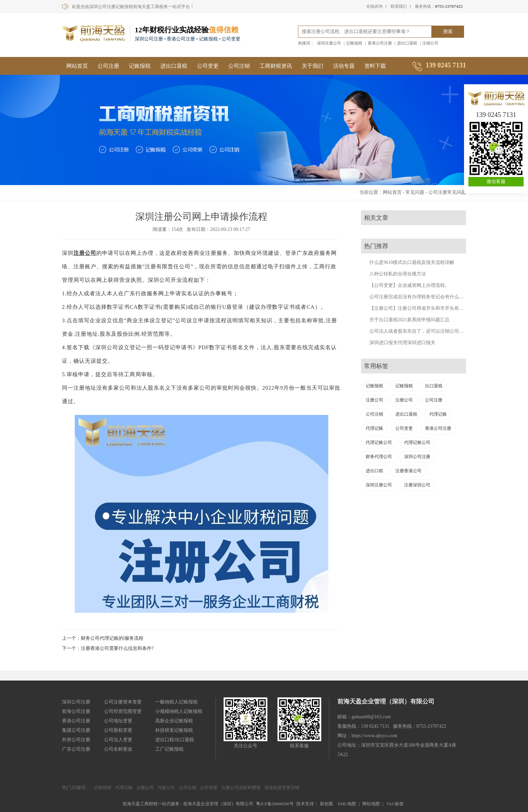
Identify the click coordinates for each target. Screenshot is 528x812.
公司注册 (108, 66)
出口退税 (434, 386)
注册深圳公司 (417, 485)
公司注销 (239, 66)
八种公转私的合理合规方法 (398, 274)
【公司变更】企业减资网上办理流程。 (409, 285)
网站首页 (77, 66)
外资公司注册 (76, 740)
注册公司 (85, 253)
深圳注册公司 (329, 43)
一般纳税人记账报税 (176, 702)
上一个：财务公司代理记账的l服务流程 (103, 638)
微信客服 (496, 182)
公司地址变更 (118, 721)
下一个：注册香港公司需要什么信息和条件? (108, 648)
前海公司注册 (76, 711)
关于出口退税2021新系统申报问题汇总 (409, 320)
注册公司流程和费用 (241, 788)
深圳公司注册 (417, 457)
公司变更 (208, 66)
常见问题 (415, 192)
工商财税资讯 (276, 66)
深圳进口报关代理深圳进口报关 (402, 343)
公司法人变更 (118, 740)
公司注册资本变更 (123, 702)
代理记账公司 (379, 442)
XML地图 (347, 804)
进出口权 (374, 471)
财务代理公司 (379, 457)
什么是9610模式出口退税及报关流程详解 (412, 262)
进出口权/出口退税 (175, 740)
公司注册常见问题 (447, 192)
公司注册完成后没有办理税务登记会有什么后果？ (421, 297)
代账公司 (166, 788)
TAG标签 (395, 804)
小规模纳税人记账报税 (179, 711)
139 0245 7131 (496, 115)
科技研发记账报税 (174, 730)
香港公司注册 (380, 43)
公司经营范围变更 (123, 711)
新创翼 (326, 804)
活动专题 (344, 66)
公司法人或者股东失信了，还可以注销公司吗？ (419, 331)
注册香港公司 (408, 471)
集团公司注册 (76, 730)
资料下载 (375, 66)
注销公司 (430, 43)
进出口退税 (407, 43)
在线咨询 (374, 6)
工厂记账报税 (169, 749)
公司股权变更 (118, 730)
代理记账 (438, 414)
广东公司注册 (76, 749)
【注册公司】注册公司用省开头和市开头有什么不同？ (426, 308)
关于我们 (312, 66)
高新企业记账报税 (174, 721)
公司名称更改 (118, 749)
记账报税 (354, 43)
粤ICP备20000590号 (275, 804)
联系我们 (399, 6)
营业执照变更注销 (282, 788)
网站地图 (371, 804)
